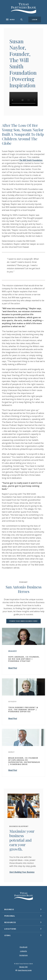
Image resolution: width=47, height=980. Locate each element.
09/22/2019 (12, 651)
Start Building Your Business (22, 872)
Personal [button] (10, 916)
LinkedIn (24, 951)
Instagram (23, 955)
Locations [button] (10, 929)
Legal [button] (8, 935)
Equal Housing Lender (25, 970)
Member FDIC (23, 967)
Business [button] (9, 909)
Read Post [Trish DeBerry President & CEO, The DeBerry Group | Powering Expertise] (13, 718)
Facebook (24, 947)
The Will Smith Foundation (31, 160)
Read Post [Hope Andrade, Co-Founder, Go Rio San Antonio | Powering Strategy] (13, 668)
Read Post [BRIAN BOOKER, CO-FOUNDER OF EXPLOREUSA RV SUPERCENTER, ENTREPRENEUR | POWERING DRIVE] (13, 770)
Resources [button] (10, 922)
